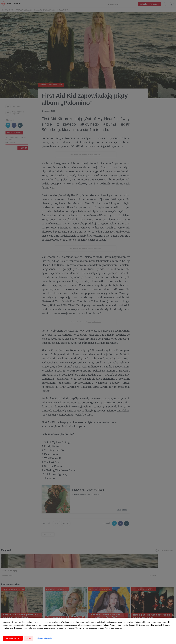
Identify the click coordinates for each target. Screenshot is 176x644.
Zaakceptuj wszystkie (13, 638)
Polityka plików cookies (44, 638)
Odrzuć (28, 638)
